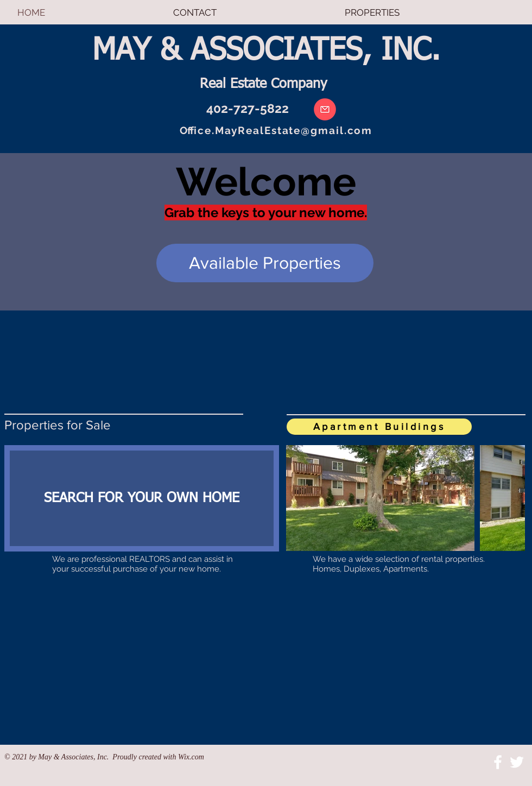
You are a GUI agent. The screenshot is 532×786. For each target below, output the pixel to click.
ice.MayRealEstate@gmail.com (283, 130)
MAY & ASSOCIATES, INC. (266, 51)
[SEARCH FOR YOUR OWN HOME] (142, 498)
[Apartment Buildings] (379, 427)
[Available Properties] (265, 263)
